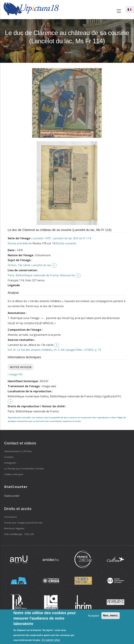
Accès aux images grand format (23, 523)
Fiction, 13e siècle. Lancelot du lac (29, 265)
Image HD (15, 374)
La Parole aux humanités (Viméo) (24, 469)
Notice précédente (20, 243)
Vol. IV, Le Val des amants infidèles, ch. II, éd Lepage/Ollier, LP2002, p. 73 (54, 350)
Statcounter (12, 496)
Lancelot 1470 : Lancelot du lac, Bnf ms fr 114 (62, 238)
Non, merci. (111, 615)
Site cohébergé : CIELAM (19, 534)
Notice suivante (66, 243)
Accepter (94, 616)
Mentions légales (14, 528)
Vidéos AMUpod (14, 474)
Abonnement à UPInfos (18, 451)
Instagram (10, 463)
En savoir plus (51, 640)
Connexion (11, 517)
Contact (9, 457)
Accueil (68, 52)
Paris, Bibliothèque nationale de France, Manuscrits (41, 275)
